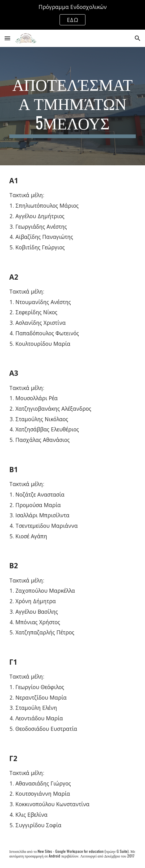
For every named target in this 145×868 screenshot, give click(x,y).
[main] (72, 106)
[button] (7, 38)
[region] (72, 15)
